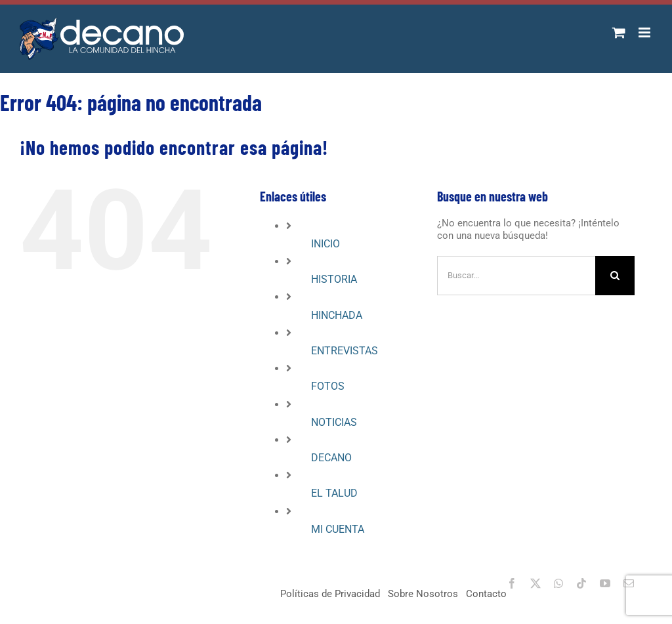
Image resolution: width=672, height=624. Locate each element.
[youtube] (605, 583)
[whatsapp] (558, 583)
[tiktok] (581, 583)
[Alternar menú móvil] (645, 32)
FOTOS (328, 386)
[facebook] (512, 583)
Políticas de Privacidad (330, 594)
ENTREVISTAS (345, 351)
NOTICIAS (334, 422)
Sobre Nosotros (423, 594)
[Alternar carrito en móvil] (619, 32)
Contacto (486, 594)
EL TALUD (334, 493)
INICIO (325, 244)
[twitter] (535, 583)
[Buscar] (615, 276)
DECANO (331, 458)
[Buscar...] (516, 276)
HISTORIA (334, 279)
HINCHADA (337, 315)
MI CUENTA (338, 529)
